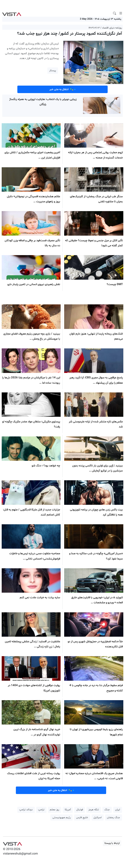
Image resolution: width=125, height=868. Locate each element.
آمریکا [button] (68, 810)
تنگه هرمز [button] (94, 810)
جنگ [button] (107, 810)
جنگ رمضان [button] (113, 818)
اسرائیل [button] (97, 818)
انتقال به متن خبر (63, 89)
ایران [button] (118, 810)
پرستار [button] (53, 71)
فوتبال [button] (80, 810)
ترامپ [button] (41, 810)
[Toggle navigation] (121, 13)
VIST (12, 13)
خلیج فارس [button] (82, 818)
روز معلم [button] (54, 810)
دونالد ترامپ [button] (26, 810)
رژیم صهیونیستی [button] (62, 818)
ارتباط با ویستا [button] (112, 843)
